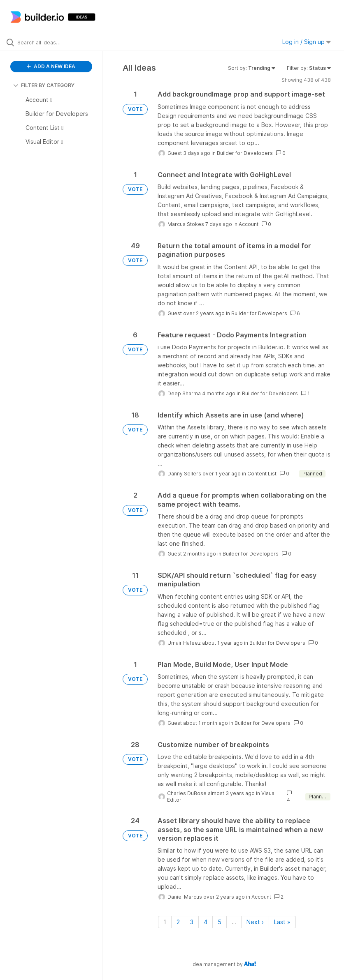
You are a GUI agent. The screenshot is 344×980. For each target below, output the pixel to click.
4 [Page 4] (206, 922)
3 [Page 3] (192, 922)
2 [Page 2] (178, 922)
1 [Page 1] (165, 922)
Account (249, 224)
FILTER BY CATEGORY (44, 85)
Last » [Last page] (282, 922)
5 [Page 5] (220, 922)
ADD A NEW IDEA (51, 66)
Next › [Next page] (255, 922)
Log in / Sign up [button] (307, 42)
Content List (262, 474)
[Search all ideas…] (56, 42)
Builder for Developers (245, 153)
